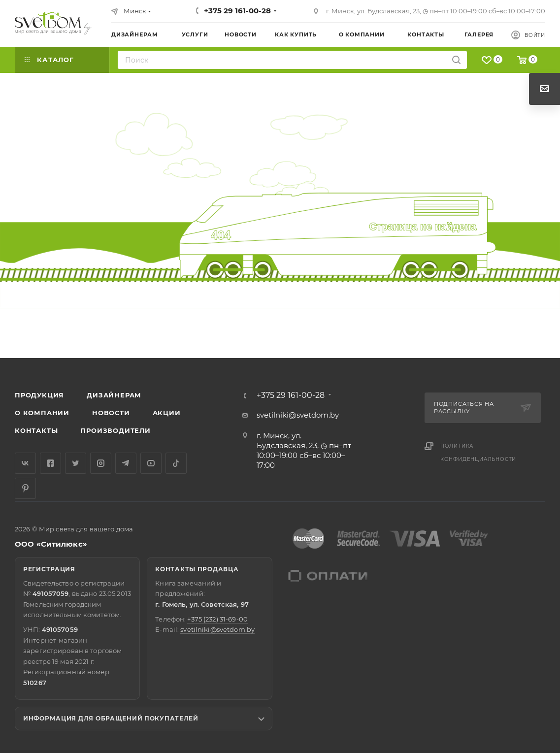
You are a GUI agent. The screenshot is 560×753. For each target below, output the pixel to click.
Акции (167, 413)
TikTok (176, 463)
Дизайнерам (114, 395)
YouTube (151, 463)
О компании (42, 413)
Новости (111, 413)
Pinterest (25, 488)
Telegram (126, 463)
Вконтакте (25, 463)
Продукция (39, 395)
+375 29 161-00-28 (237, 11)
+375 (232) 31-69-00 (217, 619)
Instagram (101, 463)
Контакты (36, 430)
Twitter (76, 463)
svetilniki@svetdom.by (298, 415)
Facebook (50, 463)
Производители (115, 430)
